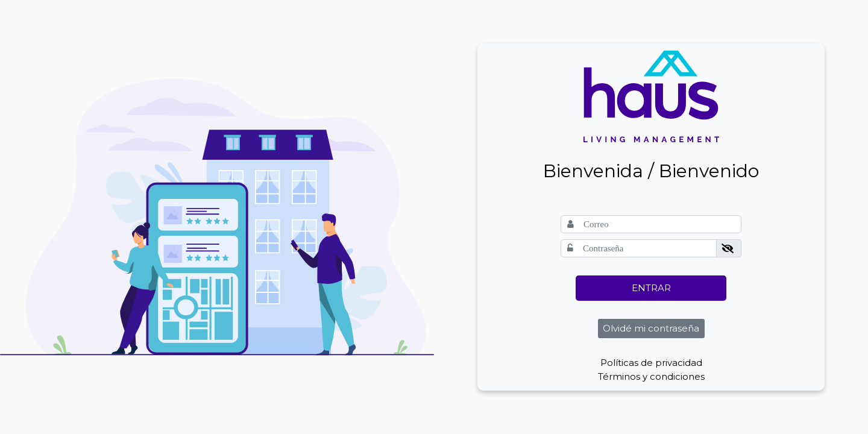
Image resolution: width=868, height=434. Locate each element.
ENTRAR (651, 288)
